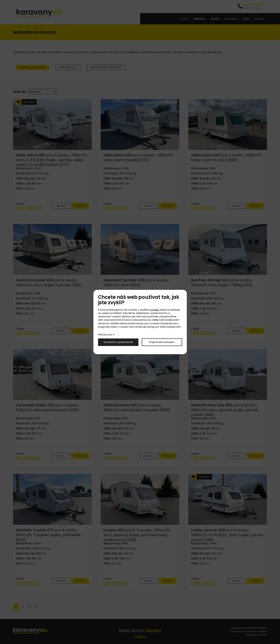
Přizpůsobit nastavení (162, 342)
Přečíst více (105, 335)
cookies (154, 310)
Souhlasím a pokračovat (118, 342)
